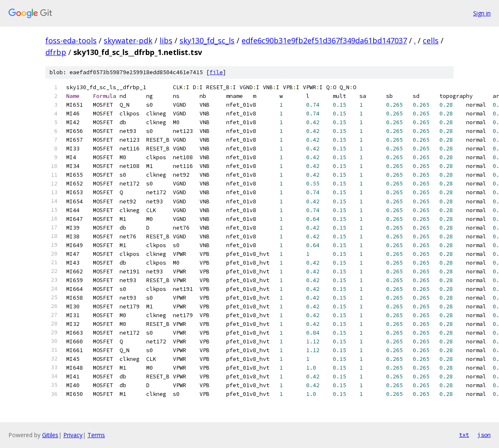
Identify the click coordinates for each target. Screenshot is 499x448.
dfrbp (56, 52)
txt (464, 435)
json (484, 435)
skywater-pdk (128, 40)
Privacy (73, 435)
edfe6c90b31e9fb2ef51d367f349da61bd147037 (324, 40)
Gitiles (50, 435)
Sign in (482, 13)
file (216, 72)
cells (431, 40)
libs (166, 40)
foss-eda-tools (71, 40)
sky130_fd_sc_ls (207, 40)
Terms (96, 435)
